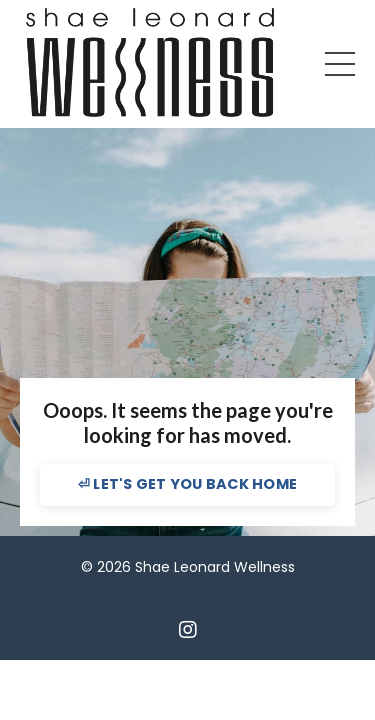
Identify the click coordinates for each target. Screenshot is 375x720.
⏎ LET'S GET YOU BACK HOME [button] (187, 484)
